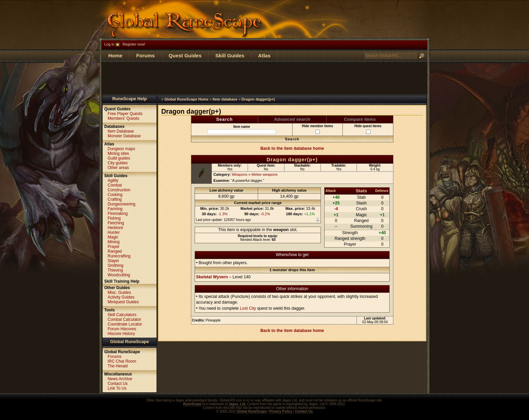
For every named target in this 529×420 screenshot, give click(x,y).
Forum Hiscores (122, 329)
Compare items (360, 119)
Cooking (115, 195)
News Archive (120, 379)
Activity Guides (121, 297)
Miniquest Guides (123, 302)
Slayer (113, 261)
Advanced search (292, 119)
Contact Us (118, 384)
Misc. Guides (119, 292)
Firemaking (118, 214)
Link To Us (117, 388)
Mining (114, 242)
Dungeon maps (121, 149)
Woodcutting (119, 275)
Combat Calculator (124, 319)
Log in (109, 44)
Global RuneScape (130, 342)
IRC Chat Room (122, 361)
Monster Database (124, 136)
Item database (225, 99)
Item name (242, 130)
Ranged (115, 251)
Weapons (240, 174)
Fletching (116, 223)
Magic (113, 237)
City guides (118, 163)
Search (225, 119)
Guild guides (119, 158)
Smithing (116, 265)
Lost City (248, 308)
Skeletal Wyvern (212, 277)
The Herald (118, 366)
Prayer (114, 247)
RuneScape (192, 404)
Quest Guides (185, 55)
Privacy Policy (281, 411)
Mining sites (118, 153)
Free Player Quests (125, 114)
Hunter (114, 232)
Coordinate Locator (125, 324)
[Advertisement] (264, 78)
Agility (113, 180)
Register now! (134, 44)
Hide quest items (368, 129)
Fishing (114, 218)
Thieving (115, 270)
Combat (115, 185)
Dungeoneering (121, 204)
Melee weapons (265, 174)
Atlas (264, 55)
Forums (146, 55)
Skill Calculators (122, 315)
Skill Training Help (122, 281)
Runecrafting (119, 256)
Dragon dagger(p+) (258, 99)
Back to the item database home (292, 148)
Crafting (115, 199)
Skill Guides (230, 55)
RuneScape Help (130, 99)
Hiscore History (121, 334)
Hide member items (317, 129)
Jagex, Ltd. (237, 404)
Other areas (118, 168)
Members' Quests (123, 118)
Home (115, 55)
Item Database (121, 131)
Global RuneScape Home (186, 99)
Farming (115, 209)
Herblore (115, 228)
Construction (119, 190)
